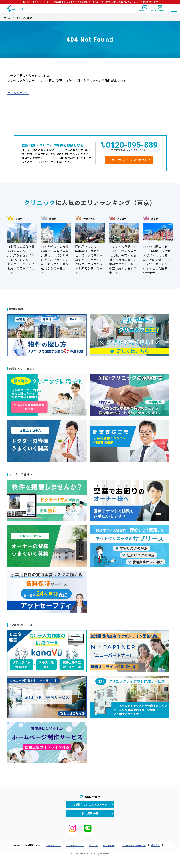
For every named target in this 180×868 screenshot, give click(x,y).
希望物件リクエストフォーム (90, 804)
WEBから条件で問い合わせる (129, 160)
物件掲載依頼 (90, 813)
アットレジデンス (75, 845)
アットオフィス (53, 845)
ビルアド (93, 845)
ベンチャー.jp (110, 845)
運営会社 (155, 845)
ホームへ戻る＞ (18, 93)
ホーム (7, 18)
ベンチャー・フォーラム (134, 845)
